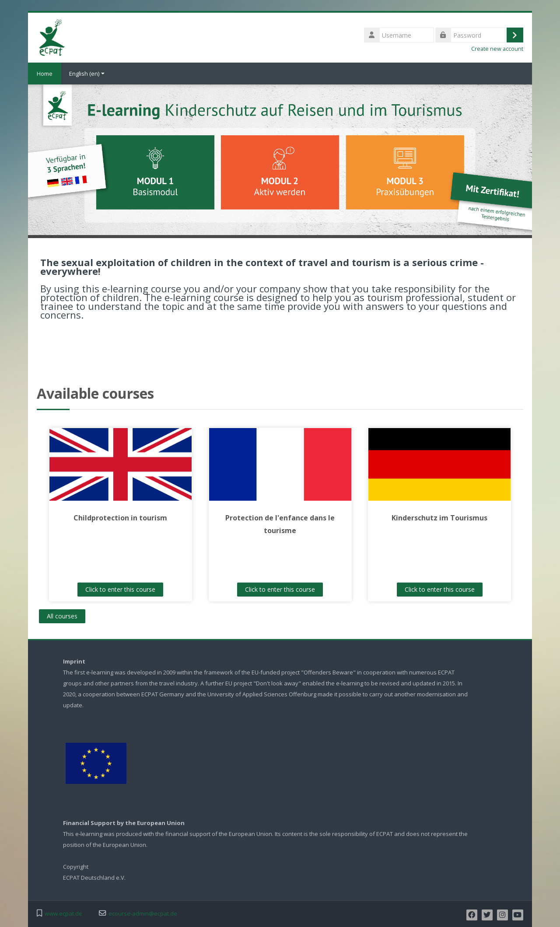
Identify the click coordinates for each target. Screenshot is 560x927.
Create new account (497, 49)
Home (45, 74)
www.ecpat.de (63, 914)
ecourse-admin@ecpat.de (143, 914)
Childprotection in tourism (120, 518)
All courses (62, 616)
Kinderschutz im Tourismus (439, 518)
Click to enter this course (120, 589)
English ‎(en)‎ (87, 74)
